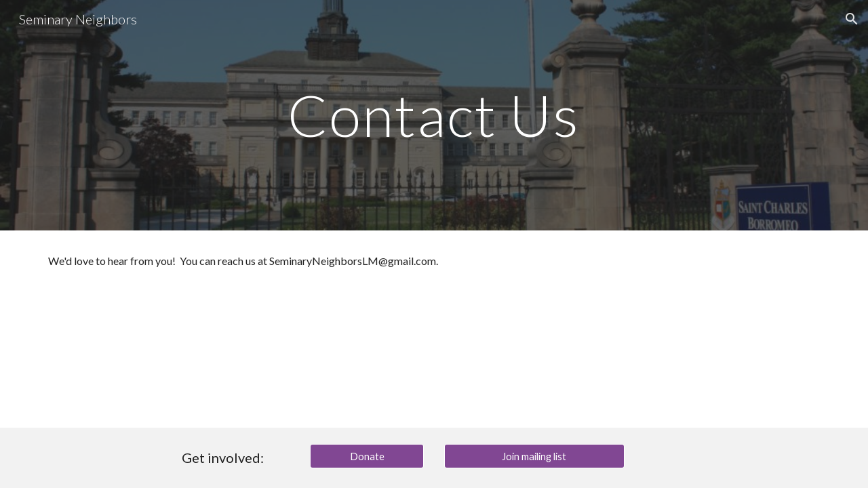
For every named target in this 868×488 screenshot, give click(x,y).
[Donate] (367, 456)
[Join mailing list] (534, 456)
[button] (852, 19)
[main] (434, 115)
